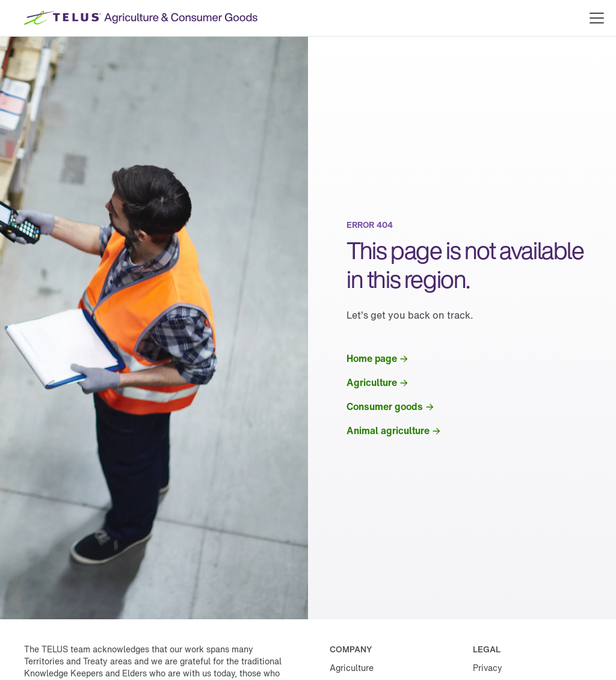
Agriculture (372, 382)
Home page (372, 358)
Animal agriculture (388, 430)
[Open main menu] (597, 18)
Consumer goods (385, 406)
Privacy (488, 668)
